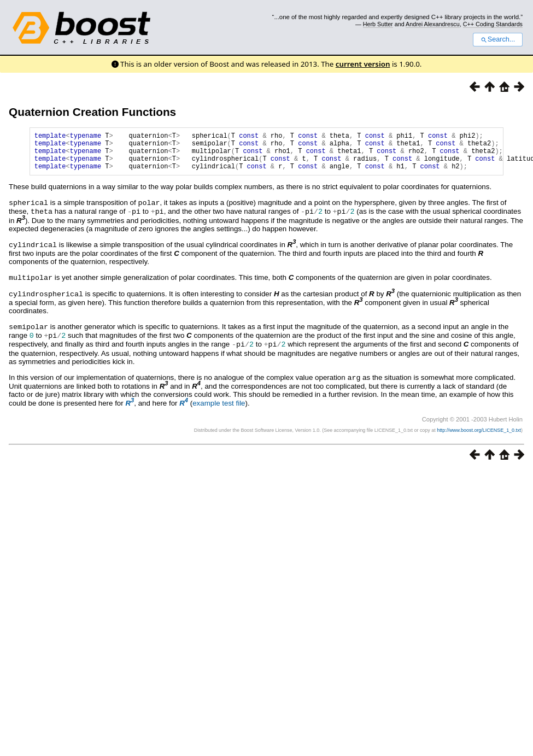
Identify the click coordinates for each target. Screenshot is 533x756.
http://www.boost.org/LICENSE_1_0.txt (479, 433)
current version (363, 64)
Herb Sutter (378, 24)
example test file (219, 406)
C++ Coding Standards (493, 24)
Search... (498, 39)
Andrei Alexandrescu (433, 24)
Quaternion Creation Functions (92, 112)
